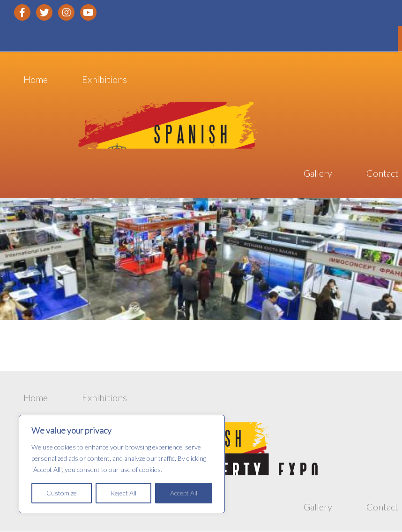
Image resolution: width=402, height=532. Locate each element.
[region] (122, 464)
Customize (62, 493)
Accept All (184, 493)
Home (36, 82)
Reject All (123, 493)
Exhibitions (104, 82)
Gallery (318, 176)
